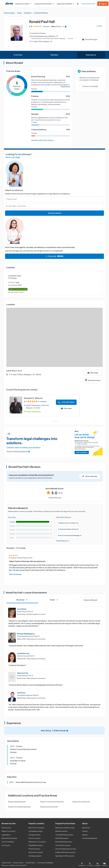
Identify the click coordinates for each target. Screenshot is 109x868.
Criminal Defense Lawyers (64, 835)
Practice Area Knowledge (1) (70, 535)
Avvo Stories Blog (8, 842)
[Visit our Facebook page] (82, 864)
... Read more (65, 87)
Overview (18, 55)
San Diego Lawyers (35, 856)
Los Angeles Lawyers (36, 831)
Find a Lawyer (6, 828)
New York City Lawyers (36, 828)
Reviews (54, 55)
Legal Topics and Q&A (65, 4)
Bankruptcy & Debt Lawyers (65, 828)
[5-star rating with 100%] (30, 522)
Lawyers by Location (23, 4)
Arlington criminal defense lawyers (52, 802)
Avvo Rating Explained (90, 838)
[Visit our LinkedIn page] (98, 864)
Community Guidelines (45, 863)
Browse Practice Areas (9, 838)
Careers (85, 831)
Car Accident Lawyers (63, 845)
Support (85, 835)
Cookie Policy (30, 863)
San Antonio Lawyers (36, 852)
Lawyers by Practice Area (44, 4)
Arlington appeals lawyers (17, 802)
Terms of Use (6, 863)
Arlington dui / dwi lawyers (81, 802)
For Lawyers (6, 845)
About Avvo (86, 828)
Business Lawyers (61, 831)
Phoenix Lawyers (34, 849)
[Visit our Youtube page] (104, 864)
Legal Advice (6, 835)
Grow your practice (88, 4)
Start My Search (55, 213)
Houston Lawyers (35, 838)
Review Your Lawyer (9, 831)
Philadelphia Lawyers (36, 845)
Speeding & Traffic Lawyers (65, 856)
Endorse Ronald (90, 600)
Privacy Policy (18, 863)
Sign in (103, 4)
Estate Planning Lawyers (64, 842)
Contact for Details (90, 86)
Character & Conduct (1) (68, 523)
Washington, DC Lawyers (37, 842)
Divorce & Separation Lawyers (66, 849)
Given (54, 600)
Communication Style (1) (68, 529)
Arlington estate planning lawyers (19, 807)
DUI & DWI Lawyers (62, 838)
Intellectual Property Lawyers (65, 852)
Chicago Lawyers (34, 835)
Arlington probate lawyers (49, 807)
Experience (91, 55)
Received (22, 600)
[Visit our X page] (90, 864)
